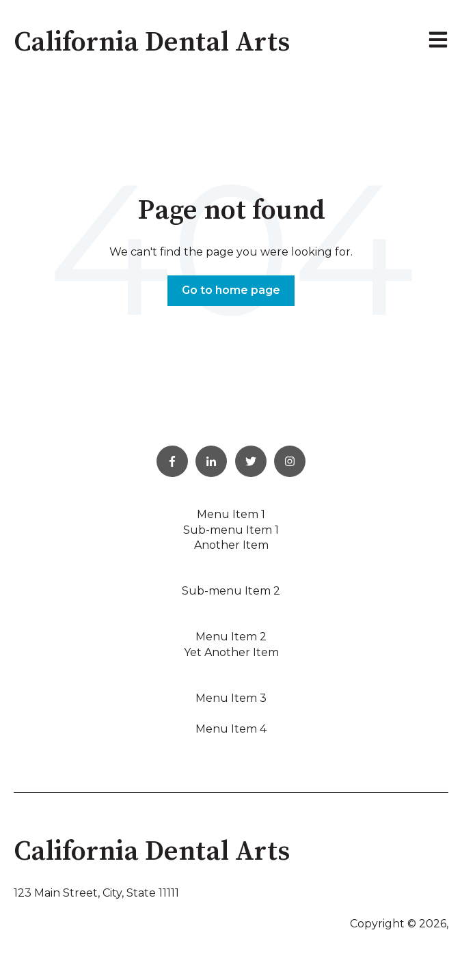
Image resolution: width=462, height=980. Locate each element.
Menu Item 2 (231, 637)
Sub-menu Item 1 (231, 530)
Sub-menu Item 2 (231, 591)
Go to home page (231, 290)
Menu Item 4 (231, 729)
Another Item (231, 545)
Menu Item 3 (231, 698)
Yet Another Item (231, 652)
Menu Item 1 (231, 514)
